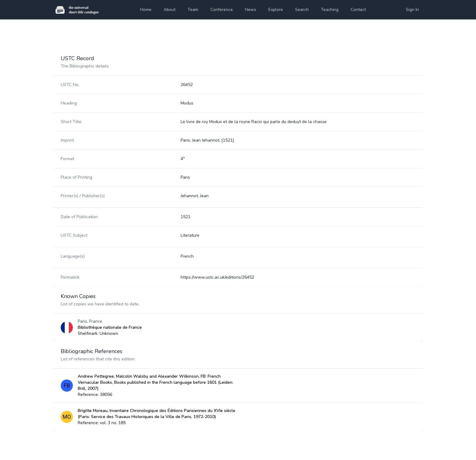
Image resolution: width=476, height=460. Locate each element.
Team (193, 10)
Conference (222, 10)
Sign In (412, 10)
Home (146, 10)
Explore (276, 10)
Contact (358, 10)
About (170, 10)
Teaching (330, 10)
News (251, 10)
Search (302, 10)
